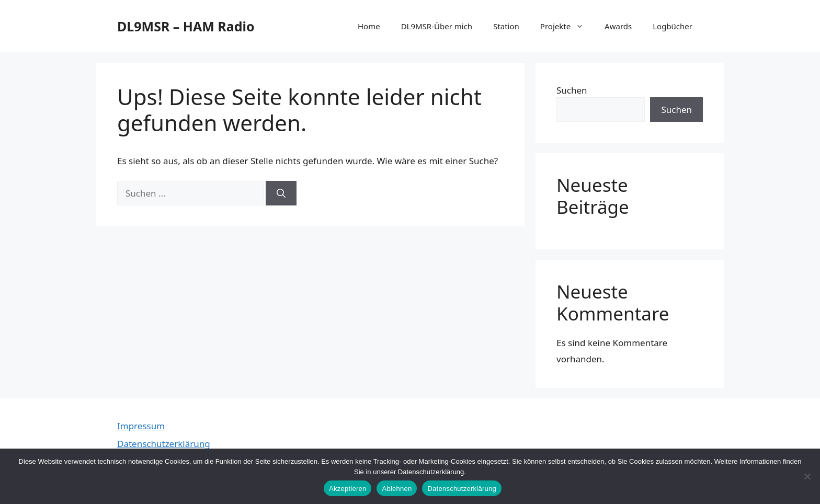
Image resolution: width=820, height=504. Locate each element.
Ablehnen (397, 489)
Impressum (141, 426)
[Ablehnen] (807, 476)
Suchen (572, 90)
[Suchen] (281, 193)
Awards (618, 26)
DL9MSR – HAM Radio (186, 26)
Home (369, 26)
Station (506, 26)
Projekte (567, 26)
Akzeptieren (348, 489)
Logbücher (673, 26)
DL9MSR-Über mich (437, 26)
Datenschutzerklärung (164, 444)
